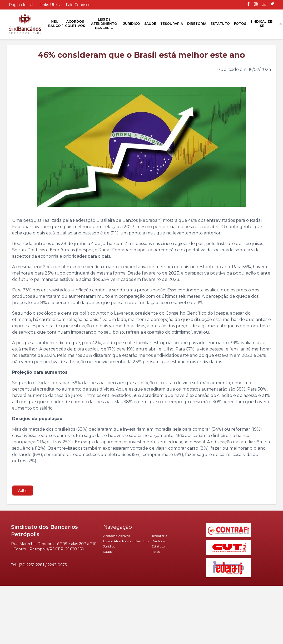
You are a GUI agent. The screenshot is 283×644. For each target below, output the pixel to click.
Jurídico (132, 24)
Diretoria (197, 24)
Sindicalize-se (262, 24)
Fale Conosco (78, 5)
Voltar (23, 491)
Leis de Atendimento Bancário (104, 24)
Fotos (240, 24)
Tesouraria (172, 24)
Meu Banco (54, 24)
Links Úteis (49, 5)
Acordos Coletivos (75, 24)
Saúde (150, 24)
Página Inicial (21, 5)
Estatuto (220, 24)
